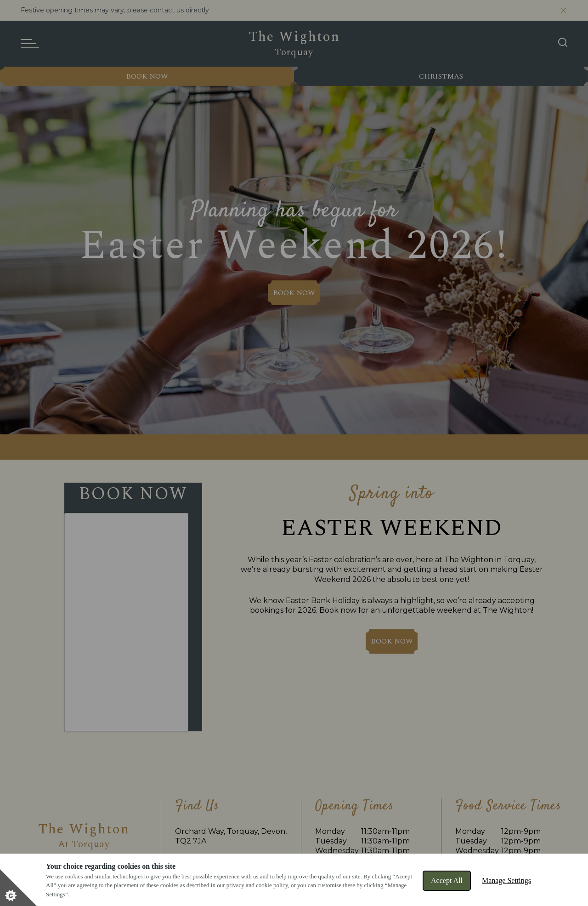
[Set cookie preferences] (18, 888)
